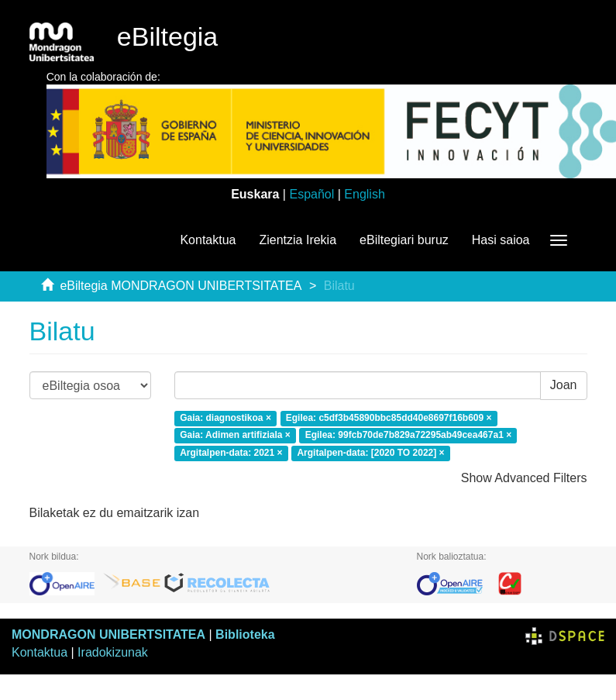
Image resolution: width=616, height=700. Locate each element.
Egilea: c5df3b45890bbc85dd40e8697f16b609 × (389, 418)
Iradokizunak (113, 652)
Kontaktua (208, 240)
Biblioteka (245, 634)
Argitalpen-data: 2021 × (231, 453)
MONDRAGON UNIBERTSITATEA (108, 634)
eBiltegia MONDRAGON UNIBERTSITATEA (181, 286)
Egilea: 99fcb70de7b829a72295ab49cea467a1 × (409, 436)
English (364, 194)
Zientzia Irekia (298, 240)
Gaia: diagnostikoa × (225, 418)
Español (311, 194)
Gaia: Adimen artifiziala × (235, 436)
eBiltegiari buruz (404, 240)
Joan (564, 385)
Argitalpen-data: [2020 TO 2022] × (370, 453)
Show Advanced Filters (524, 478)
